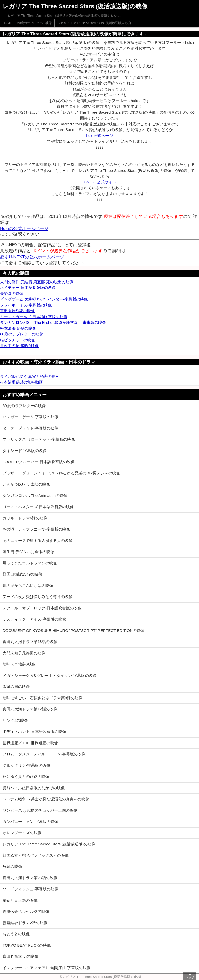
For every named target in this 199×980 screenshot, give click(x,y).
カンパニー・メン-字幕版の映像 (30, 821)
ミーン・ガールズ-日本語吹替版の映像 (34, 317)
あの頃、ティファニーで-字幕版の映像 (36, 529)
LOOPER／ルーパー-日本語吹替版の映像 (39, 462)
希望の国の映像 (16, 687)
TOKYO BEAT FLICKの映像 (27, 945)
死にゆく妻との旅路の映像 (26, 776)
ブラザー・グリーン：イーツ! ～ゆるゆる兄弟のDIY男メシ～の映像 (61, 473)
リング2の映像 (15, 720)
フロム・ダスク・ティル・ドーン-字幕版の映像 (44, 754)
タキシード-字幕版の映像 (25, 451)
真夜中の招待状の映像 (19, 346)
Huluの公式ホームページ (24, 228)
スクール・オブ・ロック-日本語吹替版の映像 (42, 608)
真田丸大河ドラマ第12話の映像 (30, 709)
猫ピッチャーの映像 (17, 340)
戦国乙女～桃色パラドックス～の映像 (36, 855)
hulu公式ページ (99, 136)
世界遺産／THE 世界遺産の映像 (30, 743)
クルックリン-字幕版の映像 (27, 765)
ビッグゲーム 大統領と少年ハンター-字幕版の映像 (44, 299)
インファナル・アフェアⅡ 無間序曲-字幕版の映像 (47, 968)
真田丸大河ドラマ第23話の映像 (30, 878)
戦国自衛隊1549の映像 (22, 574)
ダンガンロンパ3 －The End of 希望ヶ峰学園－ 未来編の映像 (53, 322)
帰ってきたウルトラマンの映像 (30, 563)
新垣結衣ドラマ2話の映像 (25, 923)
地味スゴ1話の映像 (19, 664)
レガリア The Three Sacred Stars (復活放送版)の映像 (94, 23)
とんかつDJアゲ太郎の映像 (26, 484)
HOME (7, 23)
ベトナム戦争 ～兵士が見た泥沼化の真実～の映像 (46, 799)
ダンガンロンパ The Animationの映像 (35, 496)
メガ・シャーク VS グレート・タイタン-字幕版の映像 (50, 675)
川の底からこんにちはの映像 (28, 585)
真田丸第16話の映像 (20, 956)
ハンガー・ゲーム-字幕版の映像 (30, 417)
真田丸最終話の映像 (17, 311)
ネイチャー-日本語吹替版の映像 (28, 288)
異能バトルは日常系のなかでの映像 (34, 788)
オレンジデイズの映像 (22, 833)
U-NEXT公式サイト (100, 182)
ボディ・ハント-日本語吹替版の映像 (34, 732)
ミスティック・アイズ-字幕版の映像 (34, 619)
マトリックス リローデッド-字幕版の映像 (39, 439)
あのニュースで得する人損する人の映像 (38, 541)
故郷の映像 (12, 866)
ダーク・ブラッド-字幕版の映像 (30, 428)
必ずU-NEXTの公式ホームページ (32, 257)
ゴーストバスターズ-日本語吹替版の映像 (38, 507)
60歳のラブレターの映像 (35, 23)
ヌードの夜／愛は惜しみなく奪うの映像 (38, 597)
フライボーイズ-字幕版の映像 (26, 305)
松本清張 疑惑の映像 (18, 328)
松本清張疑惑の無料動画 (21, 382)
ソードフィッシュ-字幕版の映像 (30, 889)
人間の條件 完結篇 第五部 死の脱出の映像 (37, 282)
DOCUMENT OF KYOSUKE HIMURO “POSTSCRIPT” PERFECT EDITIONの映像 (73, 630)
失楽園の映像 (12, 293)
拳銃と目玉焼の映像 (20, 900)
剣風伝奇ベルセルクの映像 (26, 911)
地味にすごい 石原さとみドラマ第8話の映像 (42, 698)
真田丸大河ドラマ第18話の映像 (30, 642)
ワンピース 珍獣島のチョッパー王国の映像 (40, 810)
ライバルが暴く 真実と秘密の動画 (30, 376)
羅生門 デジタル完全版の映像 (28, 552)
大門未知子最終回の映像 (24, 653)
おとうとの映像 (16, 934)
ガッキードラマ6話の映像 (25, 518)
